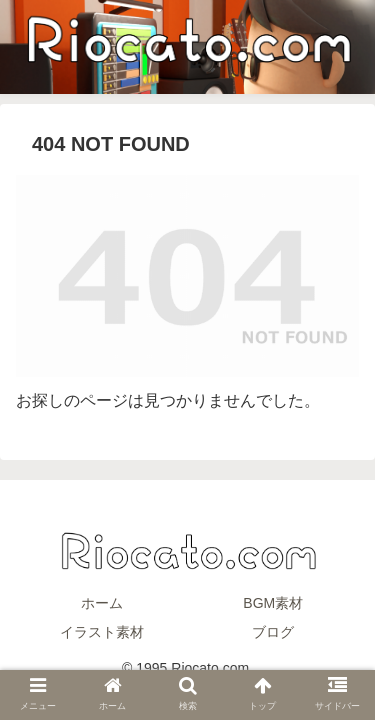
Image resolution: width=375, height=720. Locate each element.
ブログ (273, 632)
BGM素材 (273, 603)
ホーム (102, 603)
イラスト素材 (102, 632)
